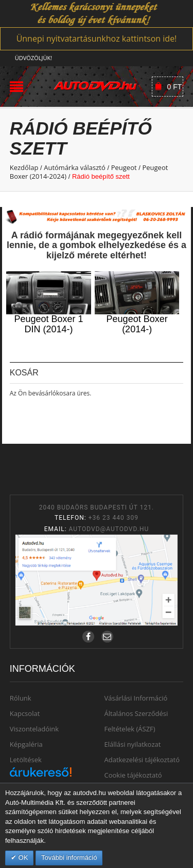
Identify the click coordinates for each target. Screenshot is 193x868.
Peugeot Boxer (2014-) (137, 324)
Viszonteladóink (34, 729)
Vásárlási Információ (136, 698)
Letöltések (26, 760)
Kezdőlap (24, 167)
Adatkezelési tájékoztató (142, 760)
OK (22, 857)
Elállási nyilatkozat (133, 744)
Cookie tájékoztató (133, 775)
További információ (69, 857)
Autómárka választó (75, 167)
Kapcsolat (25, 713)
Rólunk (21, 698)
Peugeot (124, 167)
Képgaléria (26, 744)
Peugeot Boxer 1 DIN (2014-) (48, 324)
